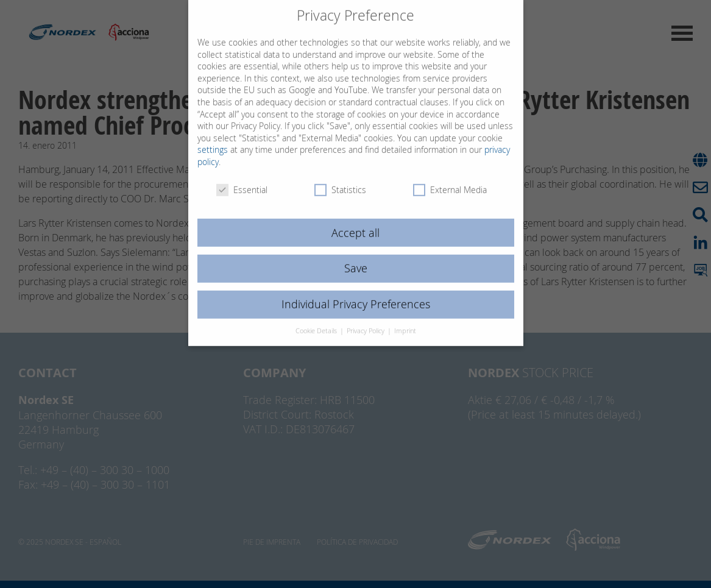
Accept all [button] (355, 220)
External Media (450, 177)
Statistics (340, 177)
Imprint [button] (405, 319)
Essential (242, 177)
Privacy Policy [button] (366, 319)
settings (213, 137)
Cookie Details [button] (317, 319)
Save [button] (356, 256)
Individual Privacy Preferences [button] (356, 292)
